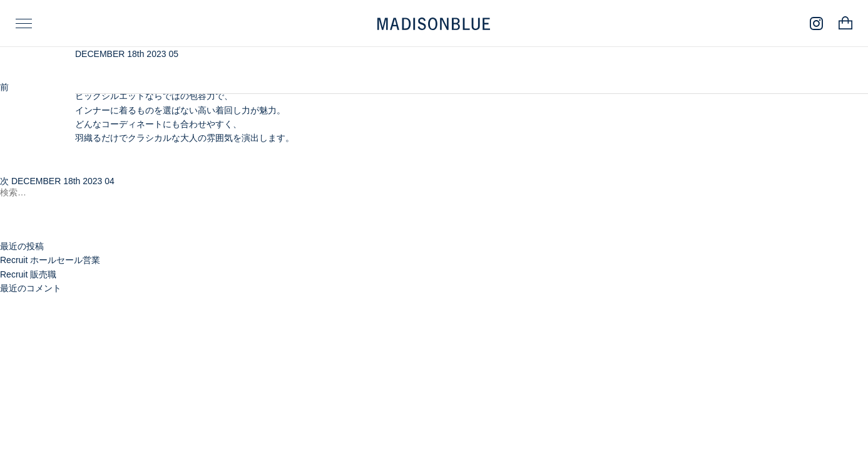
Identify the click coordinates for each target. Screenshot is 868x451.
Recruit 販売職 (28, 274)
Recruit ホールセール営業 (50, 260)
